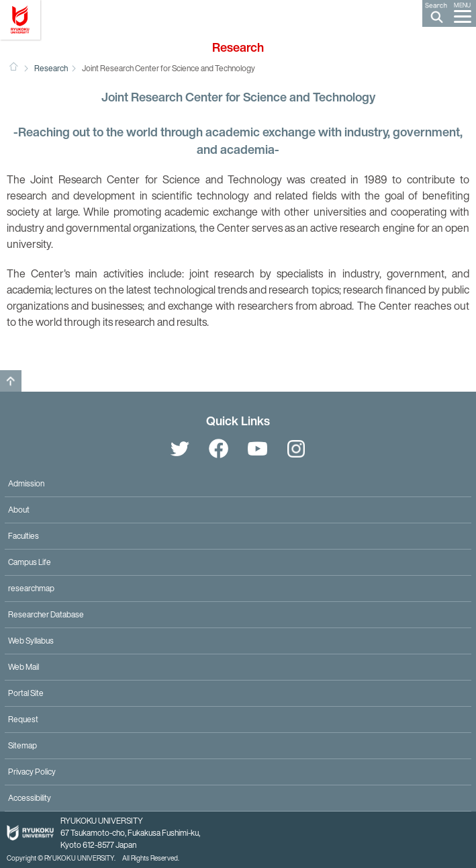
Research (51, 68)
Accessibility (30, 798)
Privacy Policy (32, 772)
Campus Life (30, 562)
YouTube (258, 449)
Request (23, 719)
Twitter (180, 449)
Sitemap (22, 745)
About (19, 510)
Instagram (297, 449)
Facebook (219, 449)
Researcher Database (46, 614)
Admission (26, 483)
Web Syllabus (31, 641)
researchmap (31, 588)
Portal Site (26, 693)
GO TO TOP (11, 381)
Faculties (23, 536)
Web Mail (23, 667)
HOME (13, 67)
